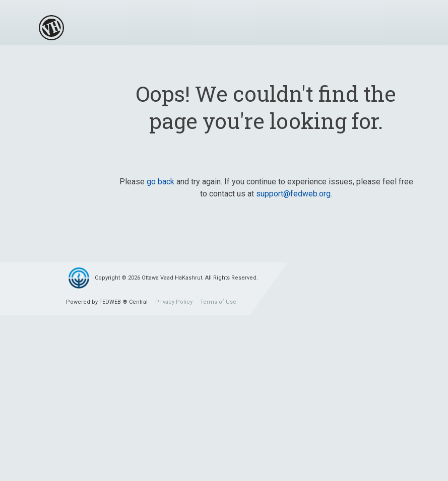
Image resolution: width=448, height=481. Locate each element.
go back (161, 182)
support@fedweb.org (293, 194)
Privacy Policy (174, 302)
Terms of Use (218, 302)
